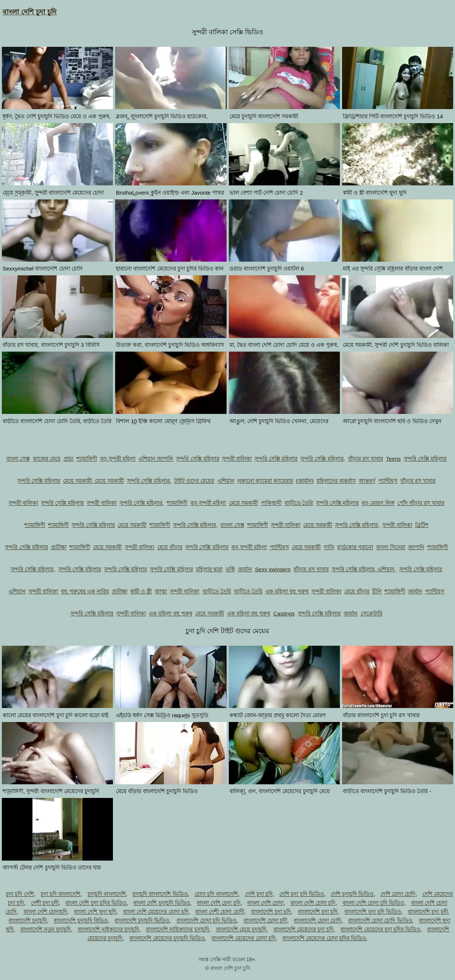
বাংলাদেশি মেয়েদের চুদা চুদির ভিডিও (380, 929)
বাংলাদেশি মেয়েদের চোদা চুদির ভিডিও (324, 938)
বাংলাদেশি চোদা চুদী (265, 920)
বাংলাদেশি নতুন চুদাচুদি (46, 929)
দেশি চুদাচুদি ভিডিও (352, 894)
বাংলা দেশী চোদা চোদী (220, 912)
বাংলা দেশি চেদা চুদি (219, 903)
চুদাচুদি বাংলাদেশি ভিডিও (160, 894)
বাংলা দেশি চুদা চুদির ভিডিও (96, 903)
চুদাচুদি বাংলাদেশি (107, 894)
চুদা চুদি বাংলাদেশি (61, 894)
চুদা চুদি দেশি (20, 894)
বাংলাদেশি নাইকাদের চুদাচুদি (108, 929)
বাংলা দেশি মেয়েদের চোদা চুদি (156, 912)
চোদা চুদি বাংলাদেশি (216, 894)
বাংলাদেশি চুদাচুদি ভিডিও (142, 920)
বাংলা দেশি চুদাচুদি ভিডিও (162, 903)
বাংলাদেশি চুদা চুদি (318, 912)
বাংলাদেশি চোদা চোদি (317, 920)
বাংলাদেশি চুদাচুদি (28, 920)
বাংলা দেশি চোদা (265, 903)
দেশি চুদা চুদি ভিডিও (302, 894)
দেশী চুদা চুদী (45, 903)
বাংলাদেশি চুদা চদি (271, 912)
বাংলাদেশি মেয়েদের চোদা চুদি (244, 938)
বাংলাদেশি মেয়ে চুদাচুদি (241, 929)
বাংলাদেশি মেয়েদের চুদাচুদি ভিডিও (167, 938)
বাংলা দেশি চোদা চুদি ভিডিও (373, 903)
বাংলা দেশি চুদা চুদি (30, 12)
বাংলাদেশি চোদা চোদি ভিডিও (380, 920)
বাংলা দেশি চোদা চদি (313, 903)
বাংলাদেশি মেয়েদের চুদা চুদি (304, 929)
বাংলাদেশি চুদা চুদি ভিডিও (373, 912)
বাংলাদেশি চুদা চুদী (428, 912)
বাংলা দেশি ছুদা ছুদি (95, 912)
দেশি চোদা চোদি (398, 894)
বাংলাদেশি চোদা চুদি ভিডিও (207, 920)
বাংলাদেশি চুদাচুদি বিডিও (80, 920)
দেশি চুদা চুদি (259, 894)
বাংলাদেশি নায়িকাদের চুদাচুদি (177, 929)
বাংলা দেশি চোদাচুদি (45, 912)
